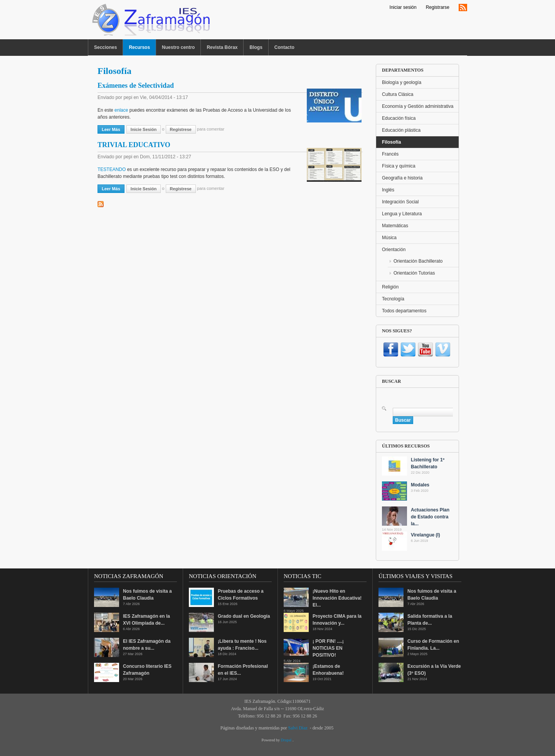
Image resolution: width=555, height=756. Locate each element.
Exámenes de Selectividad (136, 85)
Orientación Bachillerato (418, 261)
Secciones (105, 47)
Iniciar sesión (403, 7)
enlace (121, 110)
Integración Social (400, 202)
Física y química (399, 166)
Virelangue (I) (425, 535)
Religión (390, 287)
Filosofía (391, 142)
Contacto (284, 47)
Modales (420, 485)
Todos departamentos (404, 311)
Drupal (287, 740)
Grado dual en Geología (244, 616)
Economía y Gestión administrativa (418, 106)
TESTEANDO (112, 169)
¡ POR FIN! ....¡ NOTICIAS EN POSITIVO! (328, 648)
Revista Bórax (222, 47)
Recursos (139, 47)
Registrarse (438, 7)
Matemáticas (395, 226)
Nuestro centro (178, 47)
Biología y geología (402, 82)
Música (389, 238)
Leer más (113, 129)
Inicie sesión (144, 129)
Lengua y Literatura (402, 214)
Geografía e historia (402, 178)
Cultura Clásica (398, 94)
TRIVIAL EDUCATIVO (134, 145)
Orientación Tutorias (414, 273)
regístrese (181, 129)
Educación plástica (401, 130)
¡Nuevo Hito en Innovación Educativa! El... (337, 598)
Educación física (399, 118)
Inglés (388, 190)
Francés (390, 154)
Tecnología (393, 299)
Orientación (394, 250)
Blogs (256, 47)
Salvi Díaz (298, 728)
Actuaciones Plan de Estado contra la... (430, 517)
